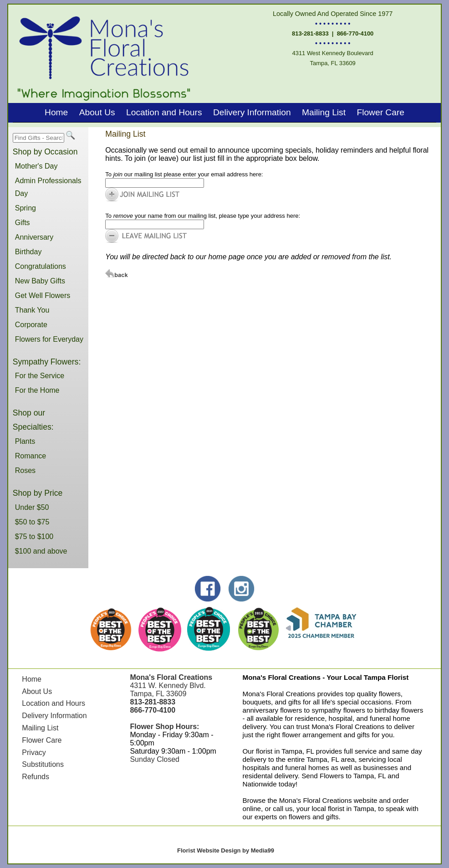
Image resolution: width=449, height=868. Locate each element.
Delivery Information (252, 112)
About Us (97, 112)
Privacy (34, 752)
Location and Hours (164, 112)
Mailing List (324, 112)
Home (56, 112)
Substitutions (43, 764)
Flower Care (380, 112)
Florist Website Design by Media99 (226, 850)
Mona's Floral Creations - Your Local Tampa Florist (326, 677)
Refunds (36, 777)
